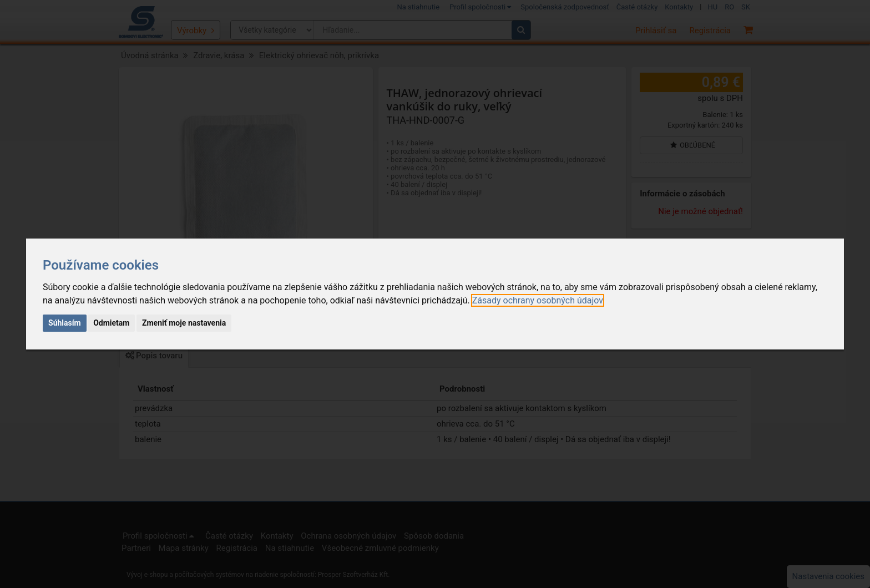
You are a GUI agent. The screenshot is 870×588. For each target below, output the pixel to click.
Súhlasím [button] (65, 323)
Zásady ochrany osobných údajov (538, 300)
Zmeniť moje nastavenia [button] (184, 323)
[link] (538, 300)
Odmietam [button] (111, 323)
